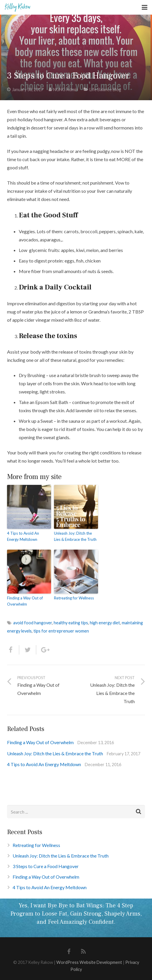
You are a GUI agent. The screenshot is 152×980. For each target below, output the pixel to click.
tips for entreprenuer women (61, 631)
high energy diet (105, 623)
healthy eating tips (71, 623)
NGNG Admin (66, 90)
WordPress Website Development (89, 962)
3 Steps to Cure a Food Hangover (46, 866)
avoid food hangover (33, 623)
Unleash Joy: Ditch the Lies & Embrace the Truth (75, 536)
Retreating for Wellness (74, 598)
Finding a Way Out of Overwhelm (25, 601)
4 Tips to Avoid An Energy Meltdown (23, 536)
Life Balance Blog (105, 90)
